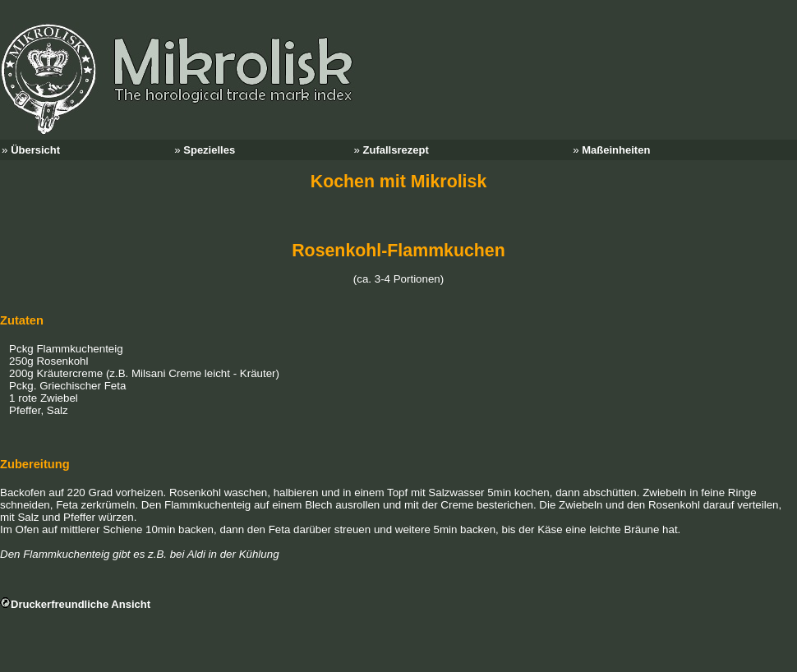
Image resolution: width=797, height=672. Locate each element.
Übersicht (35, 150)
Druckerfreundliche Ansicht (81, 604)
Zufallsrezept (396, 150)
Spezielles (209, 150)
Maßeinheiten (616, 150)
